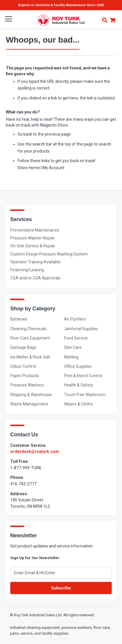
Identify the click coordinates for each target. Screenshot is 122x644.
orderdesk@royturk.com (35, 452)
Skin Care (73, 347)
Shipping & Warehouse (31, 395)
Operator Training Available (35, 262)
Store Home (29, 168)
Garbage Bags (23, 347)
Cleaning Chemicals (28, 329)
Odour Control (23, 366)
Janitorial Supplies (81, 329)
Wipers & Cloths (78, 404)
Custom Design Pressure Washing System (49, 254)
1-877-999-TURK (26, 468)
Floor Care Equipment (30, 338)
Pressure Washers (27, 385)
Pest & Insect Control (83, 376)
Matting (71, 357)
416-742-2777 (23, 484)
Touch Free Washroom (85, 395)
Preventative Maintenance (35, 230)
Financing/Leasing (27, 270)
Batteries (19, 319)
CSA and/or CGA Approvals (35, 278)
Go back (25, 134)
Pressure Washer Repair (32, 238)
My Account (53, 168)
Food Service (76, 338)
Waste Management (29, 404)
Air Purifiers (75, 319)
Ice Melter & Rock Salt (30, 357)
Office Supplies (78, 366)
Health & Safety (79, 385)
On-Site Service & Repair (33, 246)
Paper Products (25, 376)
